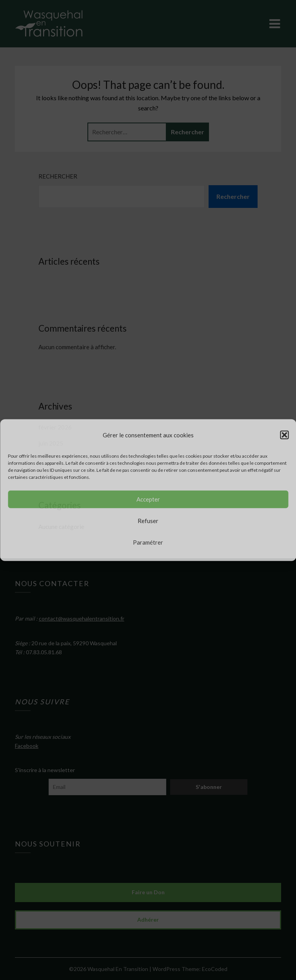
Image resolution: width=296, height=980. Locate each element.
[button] (284, 435)
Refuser (148, 521)
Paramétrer (148, 542)
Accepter (148, 499)
